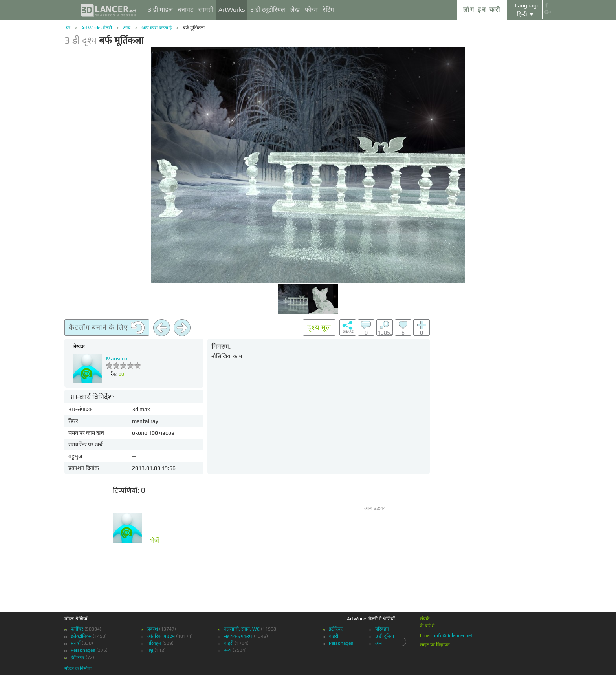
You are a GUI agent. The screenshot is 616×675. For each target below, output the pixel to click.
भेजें (155, 541)
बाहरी (229, 643)
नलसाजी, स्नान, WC (242, 629)
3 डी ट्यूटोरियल (268, 10)
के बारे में (427, 626)
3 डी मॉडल (160, 10)
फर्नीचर (77, 629)
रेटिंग (328, 10)
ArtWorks (232, 10)
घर (68, 28)
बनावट (186, 10)
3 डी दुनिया (385, 636)
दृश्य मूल (319, 327)
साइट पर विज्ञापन (435, 645)
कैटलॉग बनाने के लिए (107, 328)
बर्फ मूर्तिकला (194, 28)
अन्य (127, 28)
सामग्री (206, 10)
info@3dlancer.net (453, 635)
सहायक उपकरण (238, 636)
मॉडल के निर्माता (78, 668)
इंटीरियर (78, 657)
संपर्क (425, 619)
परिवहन (154, 643)
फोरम (311, 10)
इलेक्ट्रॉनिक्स (81, 636)
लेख (295, 10)
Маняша (117, 359)
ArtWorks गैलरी (97, 28)
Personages (83, 650)
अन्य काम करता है (157, 28)
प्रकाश (153, 629)
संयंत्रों (76, 643)
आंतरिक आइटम (161, 636)
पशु (150, 650)
